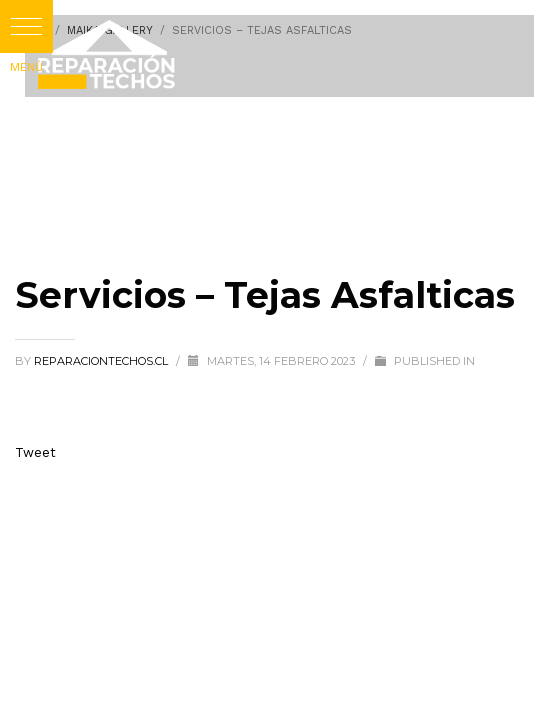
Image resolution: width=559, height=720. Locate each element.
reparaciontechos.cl (102, 361)
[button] (26, 26)
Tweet (35, 452)
